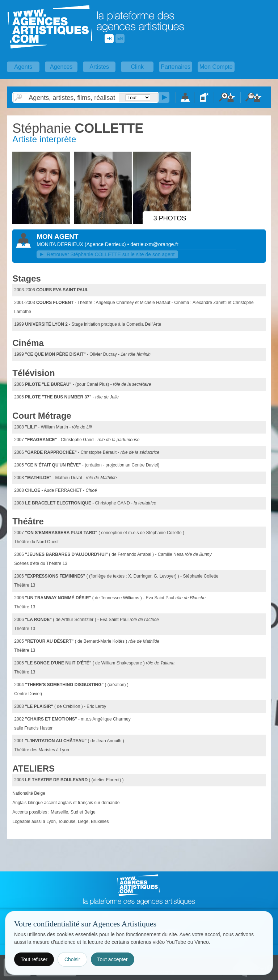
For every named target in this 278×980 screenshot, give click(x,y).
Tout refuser (34, 959)
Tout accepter (113, 959)
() (106, 244)
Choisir (72, 959)
